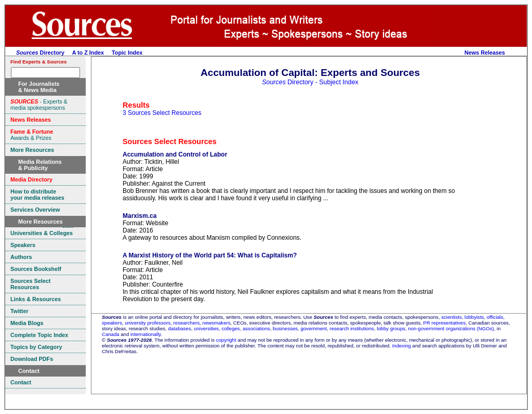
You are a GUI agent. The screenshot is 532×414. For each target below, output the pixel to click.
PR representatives (445, 323)
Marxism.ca (139, 216)
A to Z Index (88, 53)
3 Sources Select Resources (162, 113)
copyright (226, 340)
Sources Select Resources (170, 141)
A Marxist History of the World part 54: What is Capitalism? (210, 255)
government (314, 328)
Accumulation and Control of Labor (175, 154)
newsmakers (217, 323)
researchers (187, 323)
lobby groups (391, 328)
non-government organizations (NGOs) (451, 328)
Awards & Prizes (32, 135)
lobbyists (474, 317)
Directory (40, 53)
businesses (285, 328)
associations (256, 328)
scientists (451, 317)
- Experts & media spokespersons (39, 105)
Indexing (402, 346)
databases (179, 328)
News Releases (485, 53)
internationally (146, 334)
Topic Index (127, 53)
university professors (148, 323)
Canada (111, 334)
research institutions (351, 328)
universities (206, 328)
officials (495, 317)
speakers (112, 323)
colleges (230, 328)
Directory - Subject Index (310, 82)
